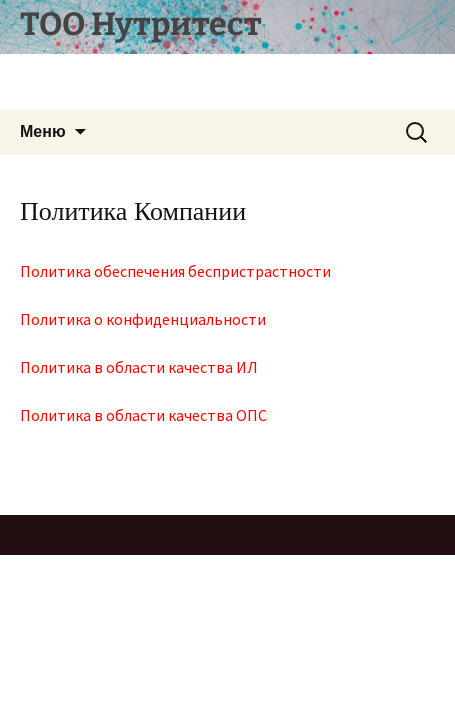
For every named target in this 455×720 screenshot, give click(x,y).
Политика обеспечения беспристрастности (175, 271)
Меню (43, 131)
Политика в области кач (106, 415)
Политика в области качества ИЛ (139, 367)
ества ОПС (229, 415)
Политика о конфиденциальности (143, 319)
